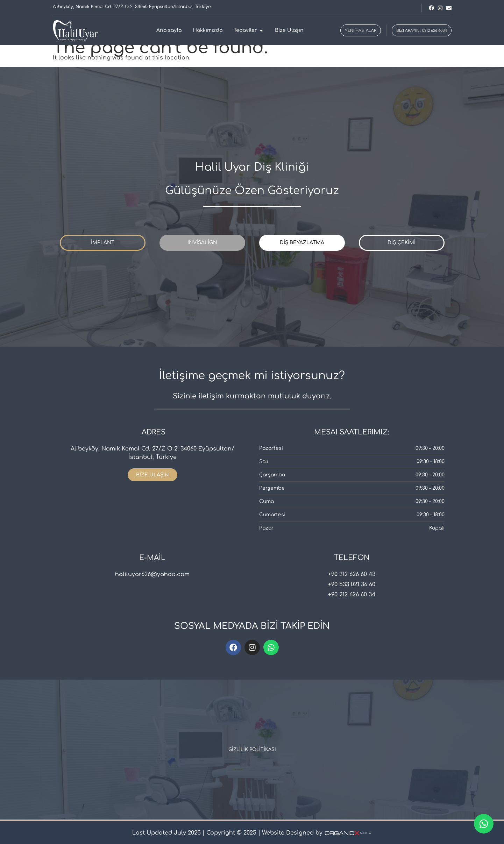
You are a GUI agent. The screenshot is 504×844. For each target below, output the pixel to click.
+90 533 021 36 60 (352, 584)
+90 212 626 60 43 (352, 574)
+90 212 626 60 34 (352, 595)
